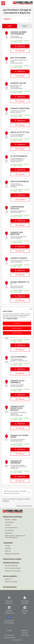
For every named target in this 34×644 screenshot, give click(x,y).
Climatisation (9, 530)
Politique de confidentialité (9, 637)
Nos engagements (10, 587)
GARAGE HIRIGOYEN (20, 108)
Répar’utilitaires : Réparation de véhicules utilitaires (15, 537)
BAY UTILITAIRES (18, 58)
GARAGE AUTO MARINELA (17, 382)
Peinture (8, 551)
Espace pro (25, 635)
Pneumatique (9, 522)
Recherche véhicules (11, 563)
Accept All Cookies (17, 328)
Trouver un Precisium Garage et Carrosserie (16, 499)
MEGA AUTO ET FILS (20, 132)
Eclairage (8, 548)
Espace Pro (9, 579)
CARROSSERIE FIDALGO (17, 208)
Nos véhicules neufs (11, 566)
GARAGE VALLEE (18, 83)
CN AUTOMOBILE (19, 357)
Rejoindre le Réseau (11, 582)
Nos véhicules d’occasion (13, 568)
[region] (17, 322)
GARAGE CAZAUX (19, 258)
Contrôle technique (11, 528)
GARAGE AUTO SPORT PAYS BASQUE (17, 408)
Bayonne (6, 501)
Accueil (9, 631)
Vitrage (7, 546)
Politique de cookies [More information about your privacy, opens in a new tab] (12, 319)
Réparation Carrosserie (12, 554)
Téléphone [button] (20, 46)
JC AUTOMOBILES (19, 156)
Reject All (17, 324)
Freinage (8, 525)
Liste (10, 26)
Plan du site (17, 640)
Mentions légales (25, 632)
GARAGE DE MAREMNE (16, 462)
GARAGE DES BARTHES (17, 233)
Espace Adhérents (10, 576)
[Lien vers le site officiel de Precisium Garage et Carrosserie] (23, 3)
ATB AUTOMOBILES (20, 182)
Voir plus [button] (20, 51)
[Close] (31, 309)
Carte (24, 26)
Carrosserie (8, 543)
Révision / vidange (11, 520)
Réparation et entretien (12, 517)
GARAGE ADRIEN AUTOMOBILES (18, 33)
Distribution (9, 533)
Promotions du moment (12, 559)
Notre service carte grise (13, 571)
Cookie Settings (17, 333)
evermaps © (28, 506)
